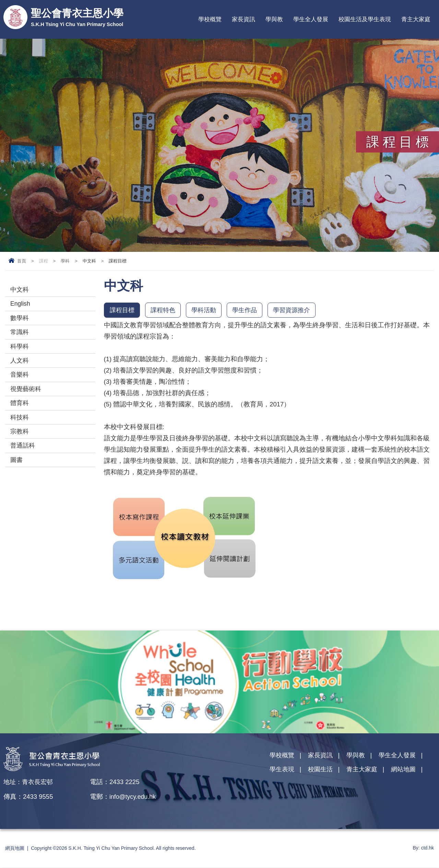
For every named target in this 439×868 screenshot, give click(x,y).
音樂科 (20, 381)
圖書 (17, 471)
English (21, 305)
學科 (65, 261)
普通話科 (23, 456)
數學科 (20, 320)
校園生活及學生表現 (365, 19)
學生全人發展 (311, 19)
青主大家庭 (416, 19)
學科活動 (207, 310)
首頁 (22, 261)
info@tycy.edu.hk (134, 797)
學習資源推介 (298, 310)
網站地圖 (408, 771)
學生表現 (283, 771)
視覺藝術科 (27, 396)
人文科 (20, 365)
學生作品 (249, 310)
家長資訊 (244, 19)
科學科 (20, 350)
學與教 (274, 19)
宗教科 (20, 441)
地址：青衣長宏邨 (29, 782)
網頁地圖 (15, 848)
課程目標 (123, 310)
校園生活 (322, 771)
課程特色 (165, 310)
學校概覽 (210, 19)
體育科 (20, 411)
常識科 (20, 335)
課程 (44, 261)
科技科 (20, 426)
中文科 (20, 290)
